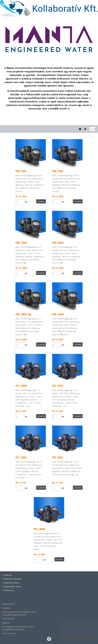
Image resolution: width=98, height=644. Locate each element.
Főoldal (8, 575)
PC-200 (39, 529)
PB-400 (58, 314)
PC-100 (21, 458)
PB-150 (58, 171)
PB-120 (21, 171)
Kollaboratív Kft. (49, 8)
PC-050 (21, 386)
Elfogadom (77, 638)
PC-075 (58, 386)
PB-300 (58, 243)
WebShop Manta (12, 583)
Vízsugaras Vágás (12, 587)
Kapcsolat (9, 590)
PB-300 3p (23, 314)
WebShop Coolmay (13, 579)
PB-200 (21, 243)
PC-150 (57, 458)
